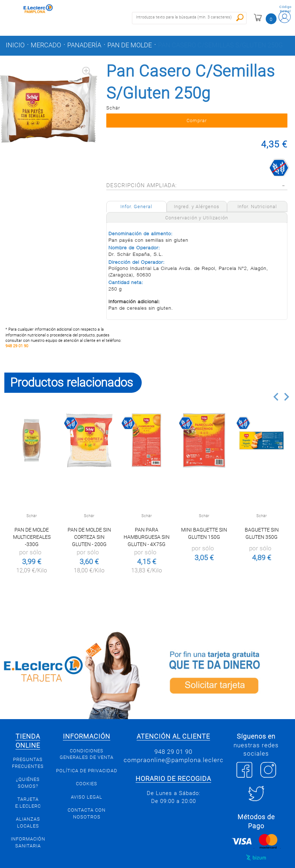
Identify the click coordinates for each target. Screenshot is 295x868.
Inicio (15, 45)
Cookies (87, 793)
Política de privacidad (87, 780)
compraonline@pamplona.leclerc (174, 770)
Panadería (84, 45)
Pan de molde (130, 45)
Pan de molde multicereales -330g (32, 547)
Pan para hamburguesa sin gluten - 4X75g (147, 547)
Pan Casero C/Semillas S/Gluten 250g (220, 45)
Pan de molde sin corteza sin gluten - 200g (89, 547)
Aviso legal (87, 806)
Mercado (46, 45)
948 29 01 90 (17, 356)
